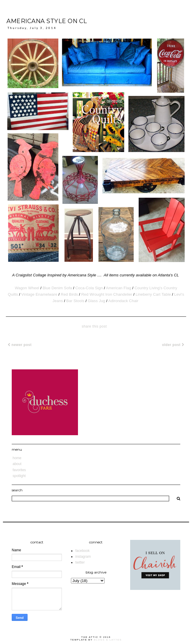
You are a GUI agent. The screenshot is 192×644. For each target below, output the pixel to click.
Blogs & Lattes (108, 640)
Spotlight (19, 476)
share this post (94, 326)
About (17, 464)
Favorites (19, 470)
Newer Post (20, 345)
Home (17, 458)
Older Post (173, 345)
